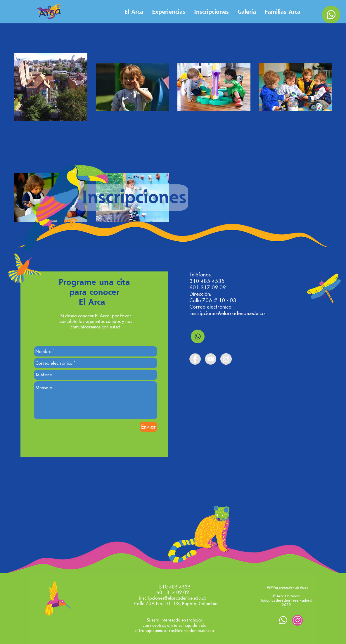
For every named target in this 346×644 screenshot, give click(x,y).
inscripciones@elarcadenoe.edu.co (227, 313)
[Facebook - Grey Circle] (195, 359)
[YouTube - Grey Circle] (211, 359)
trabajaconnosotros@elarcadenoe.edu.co (176, 631)
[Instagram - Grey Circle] (226, 359)
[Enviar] (148, 427)
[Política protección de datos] (287, 588)
